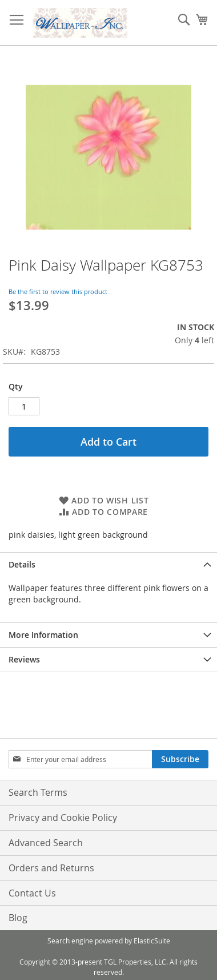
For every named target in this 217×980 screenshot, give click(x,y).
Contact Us (32, 893)
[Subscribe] (180, 759)
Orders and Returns (51, 868)
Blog (18, 918)
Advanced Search (46, 843)
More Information (43, 635)
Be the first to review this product (58, 291)
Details (22, 564)
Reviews (24, 659)
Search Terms (38, 792)
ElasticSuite (152, 941)
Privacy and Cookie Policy (63, 818)
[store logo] (80, 23)
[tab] (108, 564)
